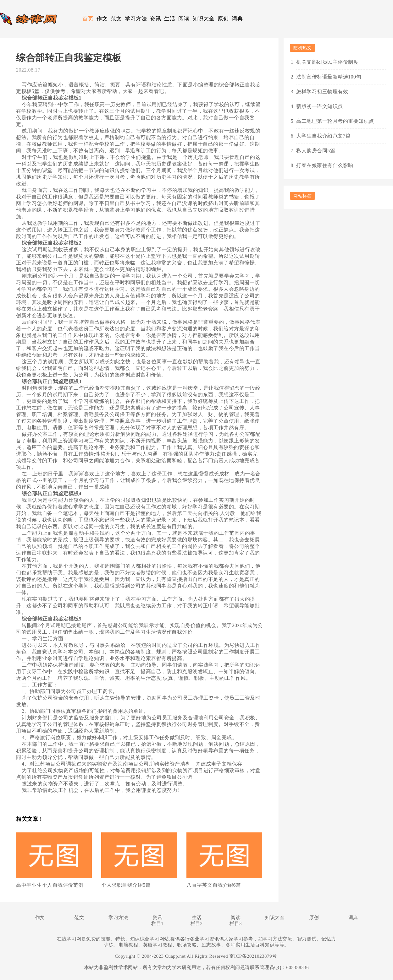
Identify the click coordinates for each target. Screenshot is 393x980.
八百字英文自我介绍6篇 (214, 885)
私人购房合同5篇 (316, 151)
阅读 (184, 19)
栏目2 (197, 923)
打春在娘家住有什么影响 (325, 165)
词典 (237, 19)
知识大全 (203, 19)
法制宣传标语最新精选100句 (329, 77)
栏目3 (236, 923)
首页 (88, 19)
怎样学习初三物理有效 (322, 92)
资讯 (155, 19)
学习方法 (136, 19)
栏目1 (157, 923)
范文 (116, 19)
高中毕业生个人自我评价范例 (50, 885)
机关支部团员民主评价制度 (327, 62)
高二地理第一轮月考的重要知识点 (335, 121)
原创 (223, 19)
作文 (102, 19)
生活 (170, 19)
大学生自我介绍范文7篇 (324, 136)
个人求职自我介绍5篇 (126, 885)
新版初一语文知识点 (320, 106)
